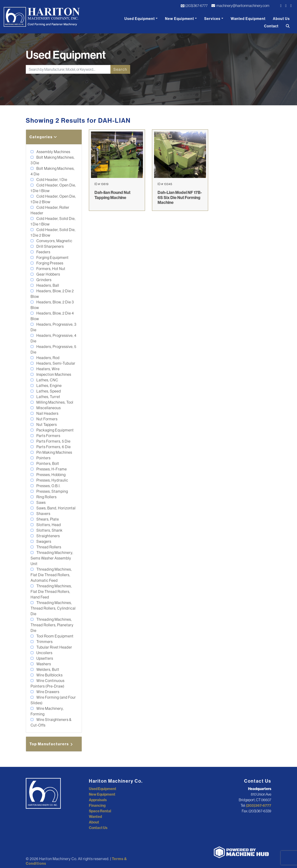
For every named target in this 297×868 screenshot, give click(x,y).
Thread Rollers (48, 547)
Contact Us (98, 828)
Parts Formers (48, 436)
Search (120, 69)
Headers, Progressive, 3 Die (53, 327)
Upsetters (44, 658)
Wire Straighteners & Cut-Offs (51, 722)
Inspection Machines (53, 374)
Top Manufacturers (52, 744)
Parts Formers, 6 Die (53, 447)
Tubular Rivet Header (54, 647)
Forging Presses (50, 263)
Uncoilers (44, 653)
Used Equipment (140, 19)
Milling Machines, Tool (55, 402)
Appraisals (98, 800)
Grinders (44, 280)
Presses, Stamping (52, 491)
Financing (97, 805)
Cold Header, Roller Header (50, 210)
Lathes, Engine (49, 386)
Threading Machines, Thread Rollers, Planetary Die (52, 625)
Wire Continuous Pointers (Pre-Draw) (48, 683)
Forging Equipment (52, 257)
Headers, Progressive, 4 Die (54, 338)
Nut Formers (47, 419)
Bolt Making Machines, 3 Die (53, 160)
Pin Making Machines (54, 452)
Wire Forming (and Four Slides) (53, 700)
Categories (43, 137)
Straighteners (48, 536)
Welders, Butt (48, 669)
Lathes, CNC (47, 380)
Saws (41, 502)
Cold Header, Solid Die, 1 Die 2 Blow (53, 232)
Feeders (43, 252)
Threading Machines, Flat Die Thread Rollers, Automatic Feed (51, 575)
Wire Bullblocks (49, 675)
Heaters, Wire (48, 369)
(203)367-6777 (194, 6)
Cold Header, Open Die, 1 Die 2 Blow (53, 199)
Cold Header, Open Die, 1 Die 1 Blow (53, 188)
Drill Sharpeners (50, 246)
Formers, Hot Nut (51, 269)
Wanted (95, 817)
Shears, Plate (47, 519)
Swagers (44, 541)
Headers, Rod (48, 358)
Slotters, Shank (49, 530)
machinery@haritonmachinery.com (240, 6)
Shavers (43, 514)
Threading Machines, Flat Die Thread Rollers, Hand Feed (51, 592)
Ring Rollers (46, 497)
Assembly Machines (53, 152)
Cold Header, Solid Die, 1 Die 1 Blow (53, 221)
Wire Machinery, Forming (47, 711)
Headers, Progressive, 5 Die (53, 349)
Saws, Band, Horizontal (56, 508)
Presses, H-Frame (51, 469)
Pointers (43, 458)
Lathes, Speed (48, 391)
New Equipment (179, 19)
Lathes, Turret (48, 397)
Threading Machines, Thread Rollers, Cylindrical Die (53, 608)
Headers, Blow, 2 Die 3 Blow (52, 305)
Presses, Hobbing (51, 475)
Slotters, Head (48, 525)
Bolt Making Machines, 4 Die (53, 171)
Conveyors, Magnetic (54, 241)
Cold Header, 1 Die (52, 180)
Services (212, 19)
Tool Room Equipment (55, 636)
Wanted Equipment (248, 19)
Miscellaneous (48, 408)
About (94, 822)
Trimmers (44, 642)
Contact (271, 26)
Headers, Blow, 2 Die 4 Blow (52, 316)
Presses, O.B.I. (48, 486)
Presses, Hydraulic (52, 480)
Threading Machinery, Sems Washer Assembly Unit (52, 558)
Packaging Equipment (55, 430)
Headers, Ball (47, 285)
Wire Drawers (48, 692)
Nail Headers (47, 413)
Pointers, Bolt (47, 463)
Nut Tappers (46, 424)
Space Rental (100, 811)
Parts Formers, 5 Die (53, 441)
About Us (281, 19)
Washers (43, 664)
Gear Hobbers (48, 274)
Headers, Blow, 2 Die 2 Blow (52, 294)
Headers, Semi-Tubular (56, 363)
